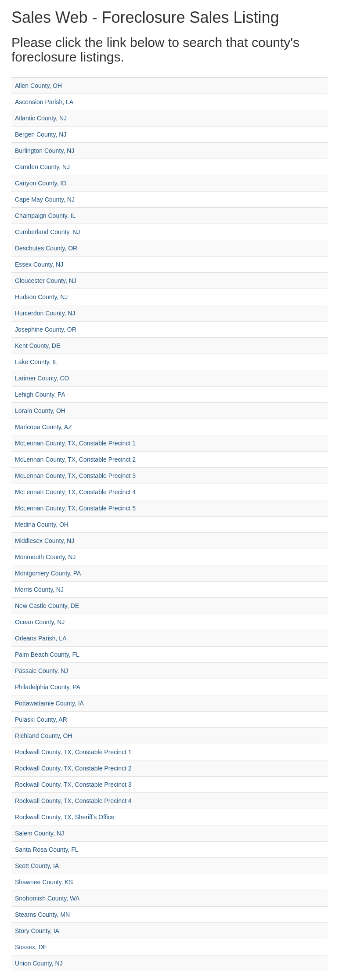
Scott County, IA (37, 866)
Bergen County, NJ (41, 134)
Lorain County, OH (40, 411)
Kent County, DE (38, 346)
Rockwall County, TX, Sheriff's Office (65, 817)
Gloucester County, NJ (46, 281)
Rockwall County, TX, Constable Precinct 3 (73, 785)
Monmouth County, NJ (45, 557)
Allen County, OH (38, 86)
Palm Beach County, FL (47, 655)
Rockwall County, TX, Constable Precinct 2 (73, 768)
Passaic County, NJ (41, 671)
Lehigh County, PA (40, 394)
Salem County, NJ (40, 833)
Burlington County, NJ (45, 151)
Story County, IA (37, 931)
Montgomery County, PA (48, 573)
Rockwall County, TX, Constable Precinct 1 (73, 752)
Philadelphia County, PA (48, 687)
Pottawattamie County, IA (49, 703)
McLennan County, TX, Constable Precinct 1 (75, 443)
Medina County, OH (42, 524)
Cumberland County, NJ (47, 232)
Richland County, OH (43, 736)
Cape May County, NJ (45, 199)
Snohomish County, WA (47, 898)
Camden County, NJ (42, 167)
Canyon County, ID (41, 183)
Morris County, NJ (39, 589)
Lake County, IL (36, 362)
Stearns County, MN (42, 915)
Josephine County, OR (46, 329)
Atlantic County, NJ (41, 118)
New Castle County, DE (47, 606)
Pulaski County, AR (41, 720)
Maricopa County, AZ (43, 427)
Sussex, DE (31, 947)
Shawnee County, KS (44, 882)
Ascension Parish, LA (44, 102)
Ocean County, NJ (40, 622)
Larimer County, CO (42, 378)
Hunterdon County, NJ (45, 313)
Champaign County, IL (45, 216)
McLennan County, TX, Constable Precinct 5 (75, 508)
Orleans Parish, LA (41, 638)
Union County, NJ (39, 963)
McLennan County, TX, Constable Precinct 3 (75, 476)
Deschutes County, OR (46, 248)
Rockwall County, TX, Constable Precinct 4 (73, 801)
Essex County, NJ (39, 264)
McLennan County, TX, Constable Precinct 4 (75, 492)
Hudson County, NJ (41, 297)
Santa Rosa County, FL (47, 850)
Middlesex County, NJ (45, 541)
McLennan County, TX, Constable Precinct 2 (75, 459)
